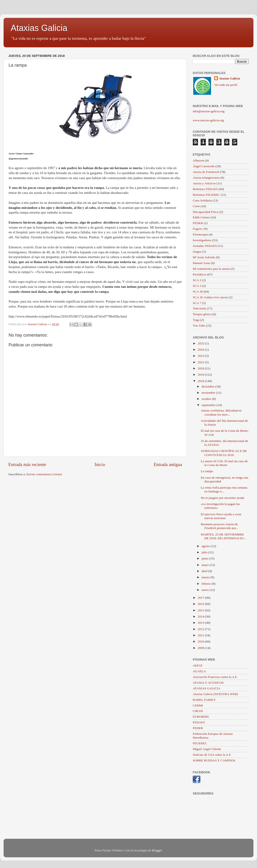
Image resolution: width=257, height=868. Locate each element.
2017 (201, 598)
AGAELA (199, 671)
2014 (201, 616)
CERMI (198, 705)
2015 (201, 610)
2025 (201, 343)
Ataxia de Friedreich (206, 172)
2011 (201, 635)
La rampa (207, 471)
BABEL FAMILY (204, 700)
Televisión (199, 308)
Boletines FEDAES (205, 189)
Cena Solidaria (202, 200)
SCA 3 (197, 286)
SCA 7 (197, 303)
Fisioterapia (200, 234)
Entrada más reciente (27, 464)
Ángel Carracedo (204, 166)
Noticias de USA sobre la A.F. (212, 755)
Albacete (198, 160)
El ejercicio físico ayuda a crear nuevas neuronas (221, 516)
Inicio (100, 464)
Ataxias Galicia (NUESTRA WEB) (215, 694)
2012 (201, 629)
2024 (201, 350)
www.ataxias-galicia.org (208, 120)
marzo (206, 577)
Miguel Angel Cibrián (207, 749)
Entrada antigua (168, 464)
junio (205, 558)
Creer (196, 206)
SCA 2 (197, 280)
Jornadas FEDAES (205, 246)
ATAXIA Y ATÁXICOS (208, 683)
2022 (201, 362)
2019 (201, 375)
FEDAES (199, 722)
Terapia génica (202, 314)
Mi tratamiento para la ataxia (211, 269)
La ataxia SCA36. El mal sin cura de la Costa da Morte (224, 463)
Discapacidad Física (206, 212)
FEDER (198, 223)
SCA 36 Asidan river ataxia (210, 297)
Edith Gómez (201, 217)
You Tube (199, 326)
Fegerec (198, 229)
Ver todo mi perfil (226, 85)
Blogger (157, 850)
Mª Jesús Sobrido (204, 257)
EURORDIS (201, 717)
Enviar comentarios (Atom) (44, 474)
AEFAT (198, 665)
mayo (205, 565)
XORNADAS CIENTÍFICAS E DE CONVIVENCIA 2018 (224, 453)
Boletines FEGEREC (206, 195)
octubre (207, 399)
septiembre (209, 405)
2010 (201, 641)
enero (205, 590)
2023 (201, 356)
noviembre (209, 393)
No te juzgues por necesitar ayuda (223, 498)
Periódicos (200, 274)
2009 (201, 648)
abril (205, 571)
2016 (201, 604)
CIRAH (198, 711)
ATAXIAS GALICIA (207, 688)
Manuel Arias (201, 263)
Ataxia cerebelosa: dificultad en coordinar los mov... (221, 412)
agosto (206, 546)
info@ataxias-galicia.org (209, 111)
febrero (207, 584)
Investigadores (202, 240)
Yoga (196, 320)
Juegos (197, 252)
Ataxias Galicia (39, 28)
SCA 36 (198, 292)
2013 (201, 623)
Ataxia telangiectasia (206, 178)
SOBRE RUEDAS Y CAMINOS (214, 760)
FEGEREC (200, 743)
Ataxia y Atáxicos (204, 183)
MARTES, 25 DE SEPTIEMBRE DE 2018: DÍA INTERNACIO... (223, 536)
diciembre (208, 386)
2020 (201, 368)
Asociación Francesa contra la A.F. (215, 677)
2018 (201, 381)
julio (205, 552)
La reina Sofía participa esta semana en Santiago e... (224, 489)
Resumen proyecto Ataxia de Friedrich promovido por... (220, 526)
